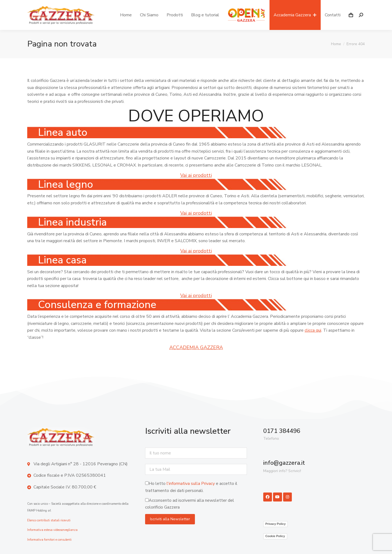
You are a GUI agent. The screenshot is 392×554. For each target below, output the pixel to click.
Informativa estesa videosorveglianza (52, 530)
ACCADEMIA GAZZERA (196, 347)
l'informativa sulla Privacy (191, 484)
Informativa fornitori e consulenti (49, 540)
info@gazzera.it (284, 463)
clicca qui (313, 330)
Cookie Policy (275, 536)
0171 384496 (282, 431)
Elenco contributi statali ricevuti (49, 520)
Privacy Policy (276, 524)
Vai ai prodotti (196, 175)
